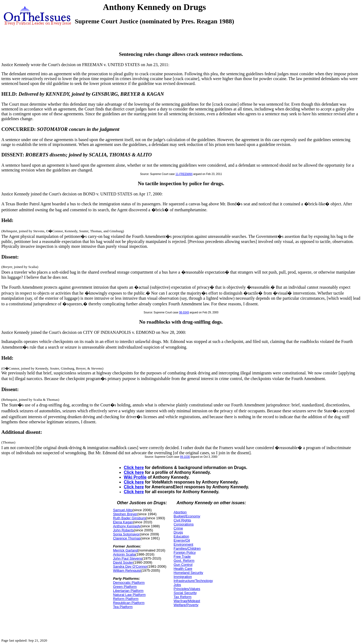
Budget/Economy (187, 516)
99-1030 (185, 457)
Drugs (178, 532)
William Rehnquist (127, 570)
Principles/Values (187, 589)
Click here (134, 468)
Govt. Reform (184, 561)
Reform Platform (126, 599)
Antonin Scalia (124, 554)
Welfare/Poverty (186, 605)
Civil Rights (182, 520)
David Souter (123, 562)
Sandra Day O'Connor (130, 566)
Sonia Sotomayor (126, 534)
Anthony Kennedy (127, 526)
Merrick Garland (125, 550)
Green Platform (125, 587)
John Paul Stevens (127, 558)
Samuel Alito (123, 510)
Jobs (177, 585)
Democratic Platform (129, 583)
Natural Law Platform (129, 595)
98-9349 (184, 312)
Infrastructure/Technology (193, 581)
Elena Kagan (123, 522)
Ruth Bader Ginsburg (129, 518)
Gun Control (183, 565)
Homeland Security (188, 573)
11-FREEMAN (184, 174)
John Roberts (123, 530)
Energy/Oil (182, 540)
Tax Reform (182, 597)
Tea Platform (123, 607)
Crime (178, 528)
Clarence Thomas (127, 538)
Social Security (185, 593)
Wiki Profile (135, 477)
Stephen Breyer (125, 514)
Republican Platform (129, 603)
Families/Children (187, 548)
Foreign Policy (184, 552)
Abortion (180, 512)
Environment (183, 544)
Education (181, 536)
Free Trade (182, 557)
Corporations (183, 524)
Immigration (183, 577)
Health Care (183, 569)
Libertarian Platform (128, 591)
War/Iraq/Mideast (187, 601)
